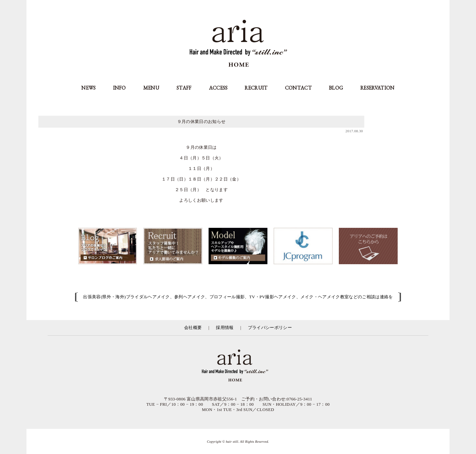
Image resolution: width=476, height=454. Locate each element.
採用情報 (225, 328)
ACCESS (218, 88)
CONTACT (298, 88)
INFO (119, 88)
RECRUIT (256, 88)
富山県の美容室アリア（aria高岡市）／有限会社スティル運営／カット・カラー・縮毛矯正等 (238, 366)
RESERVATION (377, 88)
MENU (151, 88)
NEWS (88, 88)
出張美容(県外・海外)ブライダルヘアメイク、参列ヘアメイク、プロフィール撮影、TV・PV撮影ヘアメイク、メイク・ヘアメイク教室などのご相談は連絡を (238, 297)
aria (238, 44)
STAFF (184, 88)
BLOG (336, 88)
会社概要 (193, 328)
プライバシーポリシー (270, 328)
